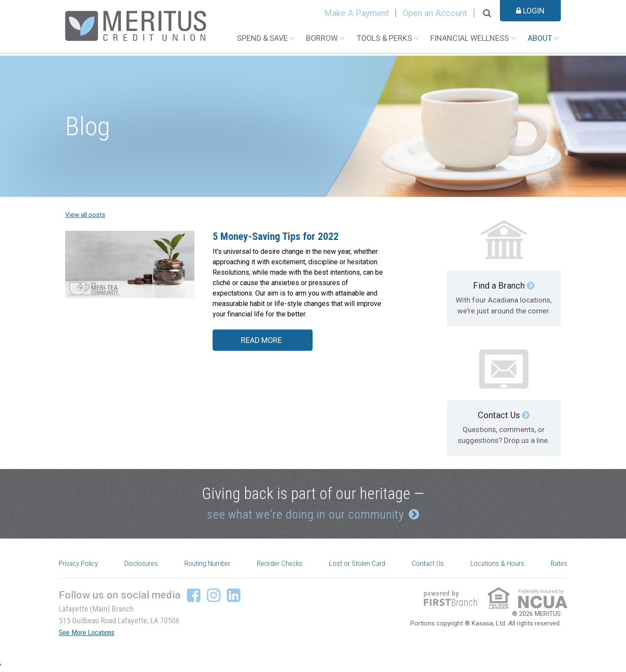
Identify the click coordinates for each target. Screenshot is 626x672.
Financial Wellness (470, 38)
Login (530, 11)
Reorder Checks (283, 567)
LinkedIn (234, 599)
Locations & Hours (498, 567)
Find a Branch (499, 286)
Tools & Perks (384, 38)
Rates (558, 567)
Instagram (214, 599)
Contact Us (499, 415)
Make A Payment (357, 13)
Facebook (194, 599)
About (540, 38)
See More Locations (90, 637)
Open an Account (435, 13)
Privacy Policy (83, 567)
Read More (259, 343)
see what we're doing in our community (303, 515)
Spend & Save (262, 38)
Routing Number (210, 567)
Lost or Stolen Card (361, 567)
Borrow (322, 38)
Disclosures (145, 567)
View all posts (85, 215)
